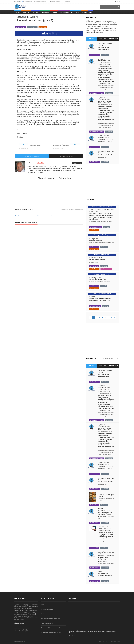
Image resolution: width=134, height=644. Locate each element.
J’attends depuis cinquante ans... (104, 48)
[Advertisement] (49, 195)
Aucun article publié (28, 2)
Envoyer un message (115, 641)
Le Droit (43, 614)
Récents (92, 39)
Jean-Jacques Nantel (97, 227)
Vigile (17, 12)
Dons (84, 12)
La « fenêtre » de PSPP (106, 141)
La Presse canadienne (47, 609)
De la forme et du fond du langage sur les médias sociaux (105, 513)
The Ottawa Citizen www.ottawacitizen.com (53, 628)
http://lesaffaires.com (47, 623)
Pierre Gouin (95, 266)
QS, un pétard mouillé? (97, 260)
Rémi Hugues (95, 247)
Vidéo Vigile (73, 598)
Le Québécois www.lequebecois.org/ (51, 632)
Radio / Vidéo (76, 12)
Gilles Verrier (95, 286)
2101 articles (40, 163)
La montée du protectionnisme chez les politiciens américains (100, 300)
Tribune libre (91, 18)
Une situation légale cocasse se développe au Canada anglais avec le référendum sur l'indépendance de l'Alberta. (101, 216)
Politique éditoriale (103, 641)
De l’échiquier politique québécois (105, 575)
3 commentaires (107, 269)
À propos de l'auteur (32, 156)
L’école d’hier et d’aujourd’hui (61, 145)
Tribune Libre (63, 12)
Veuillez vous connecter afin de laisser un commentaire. (34, 216)
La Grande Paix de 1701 (98, 279)
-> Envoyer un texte (110, 359)
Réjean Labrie (95, 548)
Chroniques (45, 12)
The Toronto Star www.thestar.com (51, 619)
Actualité (26, 12)
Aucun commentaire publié (40, 2)
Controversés (113, 39)
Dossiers (54, 12)
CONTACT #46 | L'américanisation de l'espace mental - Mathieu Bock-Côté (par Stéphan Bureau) (92, 632)
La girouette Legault (35, 145)
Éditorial (36, 12)
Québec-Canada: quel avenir (106, 496)
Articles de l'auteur (66, 156)
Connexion (68, 2)
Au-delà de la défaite (105, 155)
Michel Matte (95, 505)
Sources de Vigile (48, 598)
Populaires (102, 39)
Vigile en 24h (17, 2)
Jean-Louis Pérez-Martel (97, 93)
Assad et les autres (96, 240)
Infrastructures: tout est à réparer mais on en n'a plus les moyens (106, 536)
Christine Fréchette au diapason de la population (106, 558)
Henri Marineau (21, 27)
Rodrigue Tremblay (96, 306)
